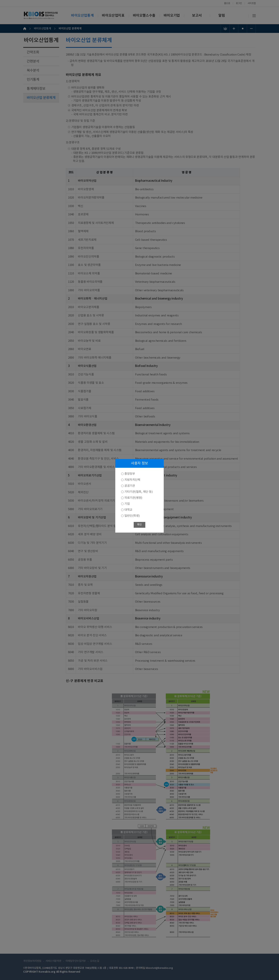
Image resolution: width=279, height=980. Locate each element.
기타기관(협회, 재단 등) (138, 492)
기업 (127, 504)
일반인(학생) (132, 516)
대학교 (128, 510)
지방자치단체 (132, 480)
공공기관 (130, 486)
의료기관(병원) (133, 498)
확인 (139, 525)
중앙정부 (130, 474)
